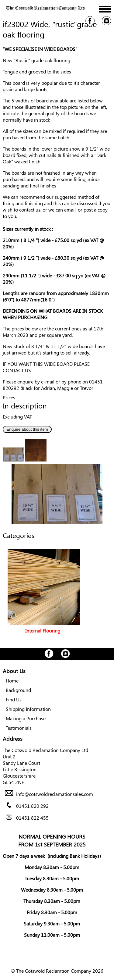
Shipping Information (28, 709)
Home (12, 681)
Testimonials (19, 728)
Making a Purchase (26, 718)
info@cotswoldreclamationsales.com (55, 794)
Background (18, 690)
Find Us (14, 699)
